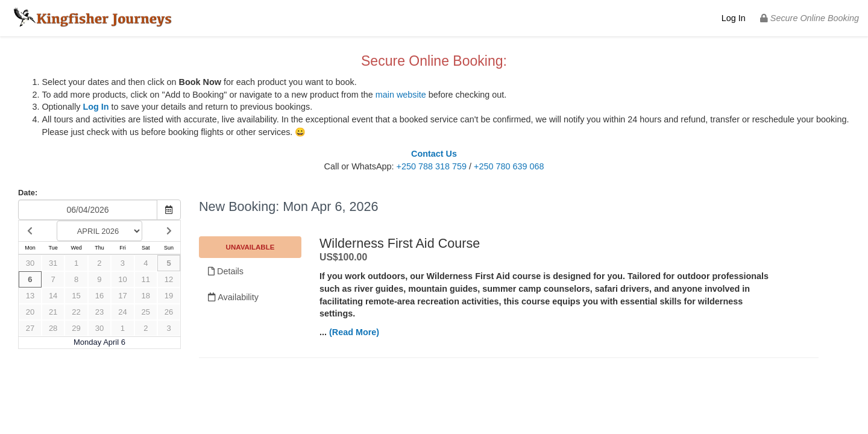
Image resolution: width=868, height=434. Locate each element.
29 (76, 328)
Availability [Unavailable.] (233, 297)
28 (53, 328)
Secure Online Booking (810, 18)
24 (122, 312)
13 (30, 296)
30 (30, 263)
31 (53, 263)
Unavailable (250, 247)
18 (146, 296)
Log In (734, 18)
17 (122, 296)
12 (169, 279)
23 (99, 312)
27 (30, 328)
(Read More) (354, 332)
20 (30, 312)
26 (169, 312)
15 (76, 296)
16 (99, 296)
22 (76, 312)
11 (146, 279)
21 (53, 312)
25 (146, 312)
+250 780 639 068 (509, 166)
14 (53, 296)
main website (401, 95)
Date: (28, 193)
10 (122, 279)
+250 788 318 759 (432, 166)
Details (226, 271)
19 (169, 296)
